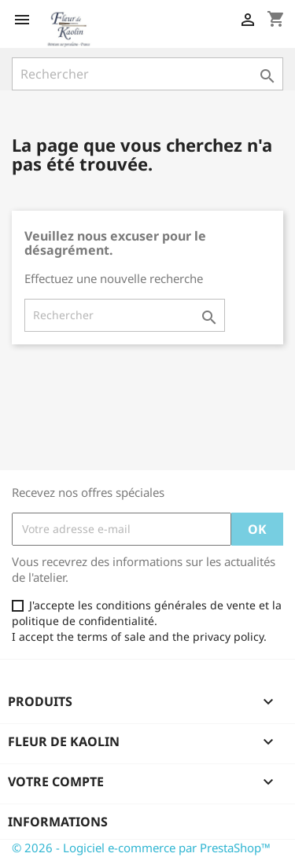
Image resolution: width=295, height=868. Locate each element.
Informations (58, 822)
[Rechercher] (147, 74)
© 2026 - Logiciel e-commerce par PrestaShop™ (141, 848)
